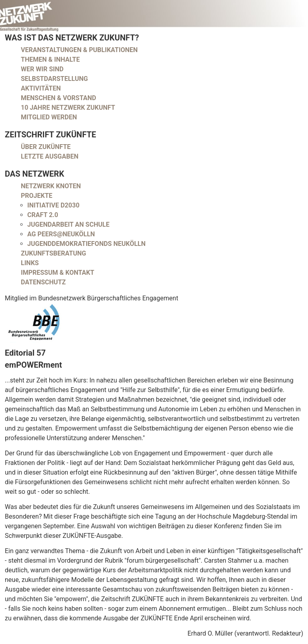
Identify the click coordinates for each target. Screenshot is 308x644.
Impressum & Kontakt (58, 273)
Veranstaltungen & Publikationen (79, 50)
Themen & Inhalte (50, 59)
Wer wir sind (42, 69)
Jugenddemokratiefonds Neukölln (86, 244)
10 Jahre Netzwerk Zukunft (68, 108)
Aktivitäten (41, 88)
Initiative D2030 (53, 205)
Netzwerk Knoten (51, 186)
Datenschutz (43, 282)
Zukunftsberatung (54, 253)
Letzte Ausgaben (50, 156)
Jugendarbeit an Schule (68, 224)
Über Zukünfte (46, 147)
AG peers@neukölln (61, 234)
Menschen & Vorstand (59, 98)
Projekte (37, 196)
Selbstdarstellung (54, 79)
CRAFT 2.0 (43, 215)
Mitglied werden (49, 117)
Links (30, 263)
